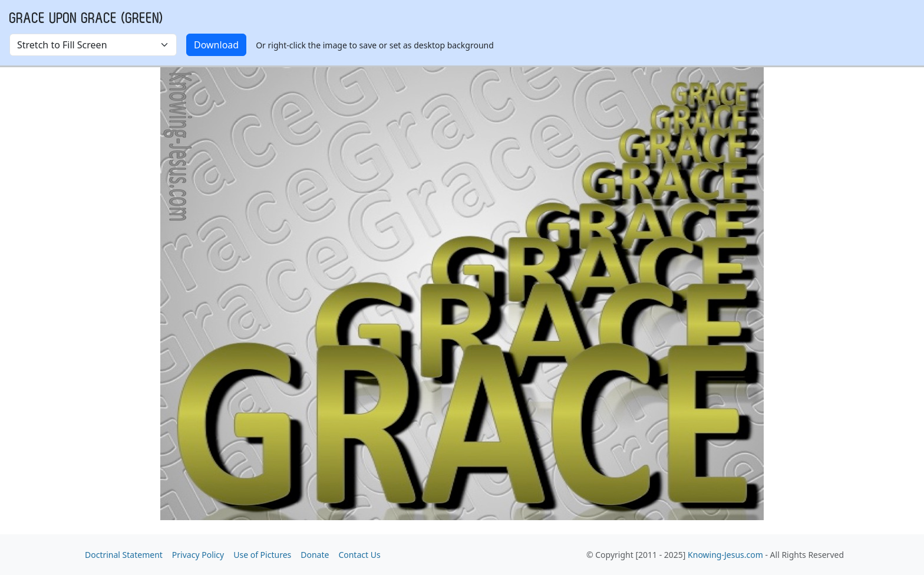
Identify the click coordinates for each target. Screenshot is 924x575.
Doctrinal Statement (124, 555)
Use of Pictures (262, 555)
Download (216, 45)
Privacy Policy (198, 555)
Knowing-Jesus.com (725, 555)
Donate (315, 555)
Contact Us (359, 555)
